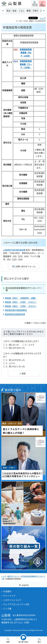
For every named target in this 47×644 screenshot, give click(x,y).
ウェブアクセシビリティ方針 (16, 604)
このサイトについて (12, 600)
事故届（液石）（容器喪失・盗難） (21, 298)
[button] (35, 4)
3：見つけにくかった (15, 366)
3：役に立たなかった (15, 348)
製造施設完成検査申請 (15, 314)
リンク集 (7, 608)
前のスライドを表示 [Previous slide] (3, 11)
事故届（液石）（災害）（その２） (21, 306)
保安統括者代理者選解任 (16, 310)
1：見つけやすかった (15, 360)
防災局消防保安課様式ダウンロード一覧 (24, 289)
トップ (4, 576)
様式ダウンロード (13, 576)
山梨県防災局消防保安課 (14, 250)
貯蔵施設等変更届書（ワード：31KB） (26, 64)
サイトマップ (9, 596)
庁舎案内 (7, 591)
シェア (43, 18)
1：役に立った (12, 345)
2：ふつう (30, 345)
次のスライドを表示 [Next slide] (44, 11)
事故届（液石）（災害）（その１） (21, 302)
